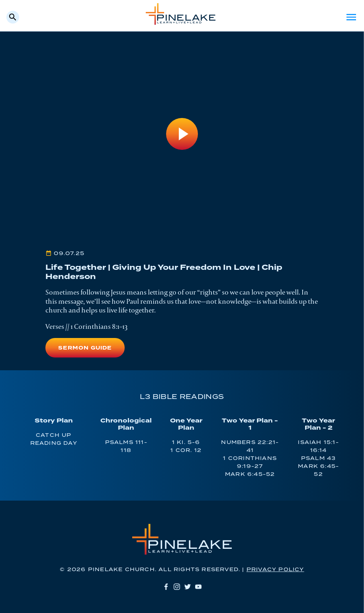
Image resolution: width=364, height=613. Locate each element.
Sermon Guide (85, 348)
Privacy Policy (275, 570)
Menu (351, 17)
